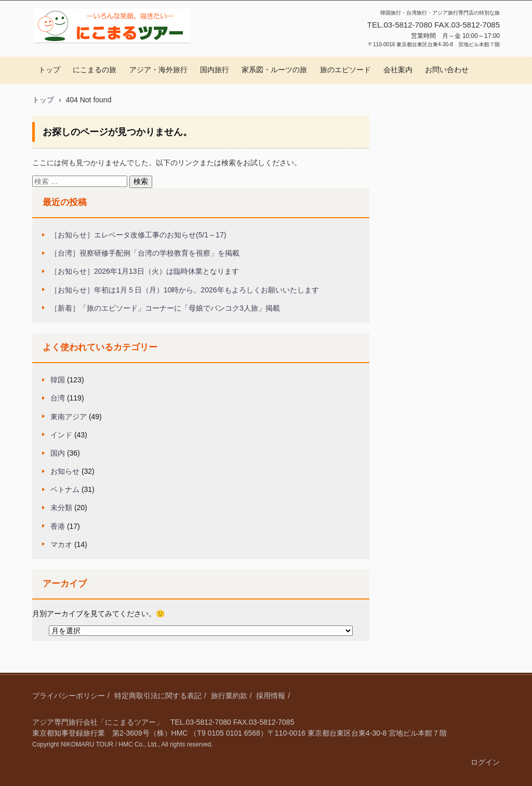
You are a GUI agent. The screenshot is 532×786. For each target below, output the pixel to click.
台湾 (58, 398)
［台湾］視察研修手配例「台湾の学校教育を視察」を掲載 (145, 253)
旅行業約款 (229, 696)
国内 (58, 453)
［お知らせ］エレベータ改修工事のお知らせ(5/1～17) (138, 235)
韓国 (58, 380)
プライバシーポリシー (69, 696)
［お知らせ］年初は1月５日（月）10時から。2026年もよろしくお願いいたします (185, 290)
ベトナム (65, 489)
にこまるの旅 (95, 70)
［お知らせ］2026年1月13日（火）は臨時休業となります (145, 271)
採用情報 (271, 696)
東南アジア (69, 417)
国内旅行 (215, 70)
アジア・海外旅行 (158, 70)
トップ (49, 70)
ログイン (485, 762)
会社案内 (398, 70)
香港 (58, 526)
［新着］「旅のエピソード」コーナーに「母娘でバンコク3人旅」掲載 (165, 308)
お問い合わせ (447, 70)
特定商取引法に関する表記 (158, 696)
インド (61, 435)
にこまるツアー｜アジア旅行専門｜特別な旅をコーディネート (111, 54)
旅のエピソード (345, 70)
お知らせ (65, 471)
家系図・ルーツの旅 (274, 70)
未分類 (61, 508)
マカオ (61, 544)
